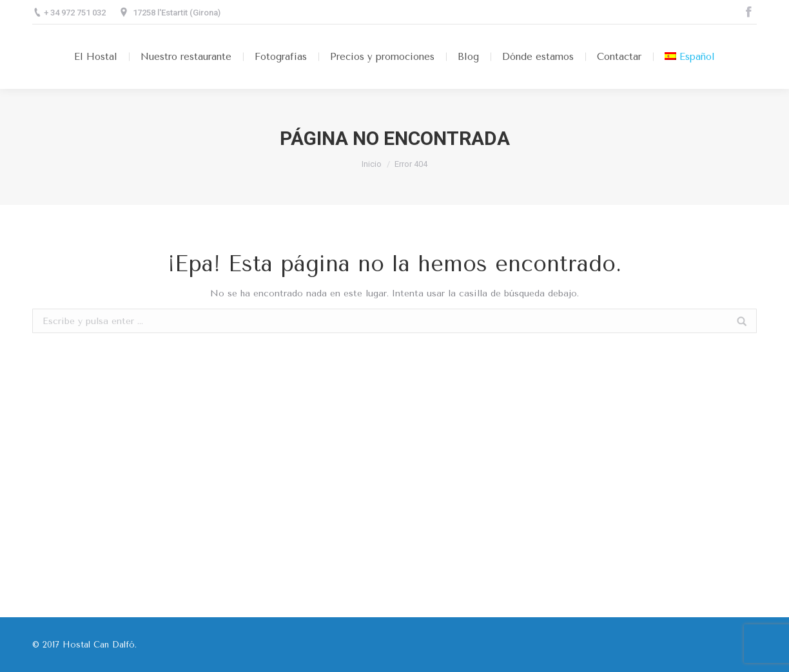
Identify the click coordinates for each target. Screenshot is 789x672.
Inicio (372, 164)
